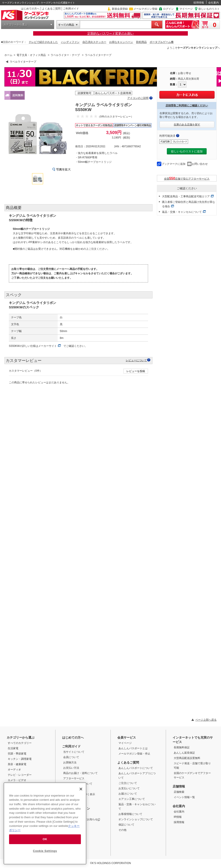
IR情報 (178, 817)
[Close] (81, 789)
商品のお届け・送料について (80, 773)
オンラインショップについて (136, 819)
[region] (45, 823)
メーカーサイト (48, 346)
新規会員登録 (120, 9)
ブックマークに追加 (173, 164)
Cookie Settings (45, 851)
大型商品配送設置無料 (187, 758)
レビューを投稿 (136, 371)
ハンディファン (70, 42)
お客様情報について (130, 814)
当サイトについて (74, 752)
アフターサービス (74, 778)
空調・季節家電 (17, 754)
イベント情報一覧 (184, 797)
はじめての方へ (30, 9)
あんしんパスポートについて (136, 768)
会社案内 (213, 3)
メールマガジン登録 (145, 9)
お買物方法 (70, 762)
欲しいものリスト (209, 9)
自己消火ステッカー (94, 42)
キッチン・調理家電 (20, 759)
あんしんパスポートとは (133, 748)
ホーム (8, 55)
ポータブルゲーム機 (162, 42)
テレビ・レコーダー (20, 775)
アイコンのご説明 (138, 98)
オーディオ (14, 770)
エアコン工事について (132, 799)
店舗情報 (179, 786)
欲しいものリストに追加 (187, 151)
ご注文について (128, 783)
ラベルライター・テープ (65, 55)
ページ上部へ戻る (206, 720)
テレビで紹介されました (43, 42)
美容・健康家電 (17, 764)
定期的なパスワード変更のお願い (110, 33)
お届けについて (128, 794)
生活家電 (13, 748)
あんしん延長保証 (184, 753)
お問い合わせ (200, 164)
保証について (126, 825)
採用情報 (199, 3)
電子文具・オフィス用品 (31, 55)
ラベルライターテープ (98, 55)
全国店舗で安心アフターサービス (187, 178)
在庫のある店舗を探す (187, 125)
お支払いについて (129, 788)
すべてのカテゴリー (20, 743)
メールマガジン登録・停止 (134, 754)
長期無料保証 (182, 747)
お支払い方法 (71, 768)
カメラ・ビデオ (17, 780)
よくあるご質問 (51, 9)
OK (45, 839)
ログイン (168, 9)
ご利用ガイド (71, 9)
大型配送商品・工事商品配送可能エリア (186, 196)
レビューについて (136, 360)
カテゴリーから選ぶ (15, 25)
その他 (122, 830)
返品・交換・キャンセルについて (182, 212)
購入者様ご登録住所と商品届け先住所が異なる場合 (189, 204)
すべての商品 (66, 25)
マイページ (186, 9)
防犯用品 (141, 42)
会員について (71, 757)
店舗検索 (179, 792)
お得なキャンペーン (121, 42)
